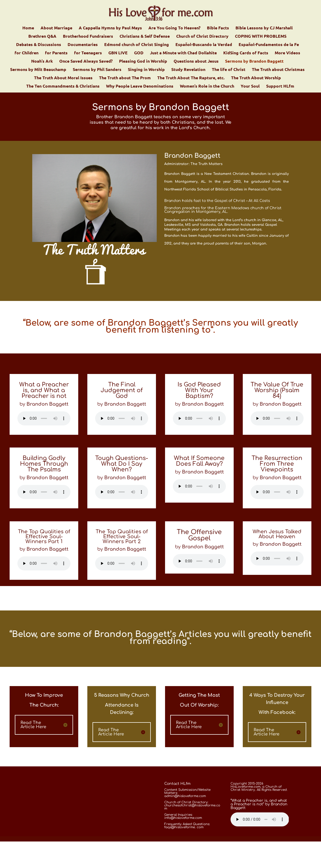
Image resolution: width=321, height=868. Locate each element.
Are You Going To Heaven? (174, 28)
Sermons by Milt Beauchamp (38, 70)
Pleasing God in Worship (143, 61)
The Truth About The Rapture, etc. (191, 78)
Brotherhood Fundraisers (88, 37)
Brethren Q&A (42, 37)
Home (28, 28)
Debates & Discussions (39, 45)
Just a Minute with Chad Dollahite (183, 53)
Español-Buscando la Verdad (204, 45)
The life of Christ (229, 70)
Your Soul (250, 86)
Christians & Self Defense (145, 37)
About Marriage (56, 28)
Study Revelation (188, 70)
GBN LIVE (118, 53)
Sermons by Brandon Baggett (254, 61)
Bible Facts (218, 28)
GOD (139, 53)
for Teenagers (88, 53)
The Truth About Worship (256, 78)
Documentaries (83, 45)
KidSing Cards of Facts (246, 53)
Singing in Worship (146, 70)
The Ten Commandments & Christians (63, 86)
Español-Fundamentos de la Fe (269, 45)
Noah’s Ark (42, 61)
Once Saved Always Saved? (86, 61)
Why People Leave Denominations (140, 86)
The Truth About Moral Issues (63, 78)
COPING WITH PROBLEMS (261, 37)
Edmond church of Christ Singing (137, 45)
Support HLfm (280, 86)
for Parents (56, 53)
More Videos (287, 53)
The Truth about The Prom (125, 78)
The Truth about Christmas (278, 70)
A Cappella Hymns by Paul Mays (110, 28)
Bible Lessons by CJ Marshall (264, 28)
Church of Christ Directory (202, 37)
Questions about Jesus (196, 61)
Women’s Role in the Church (207, 86)
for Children (27, 53)
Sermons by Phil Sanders (97, 70)
